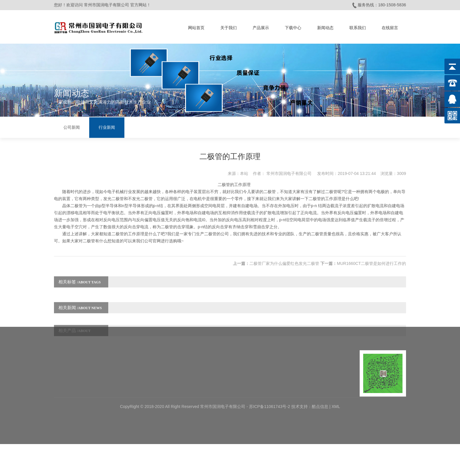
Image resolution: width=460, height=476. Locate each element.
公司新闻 (72, 126)
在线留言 (390, 26)
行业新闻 (107, 126)
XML (336, 378)
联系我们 (358, 26)
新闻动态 (325, 26)
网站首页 (196, 26)
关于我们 (229, 26)
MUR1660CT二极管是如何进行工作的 (371, 255)
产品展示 (261, 26)
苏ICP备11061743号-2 (270, 378)
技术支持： (302, 378)
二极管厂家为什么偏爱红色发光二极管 (284, 255)
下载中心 (293, 26)
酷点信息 (320, 378)
